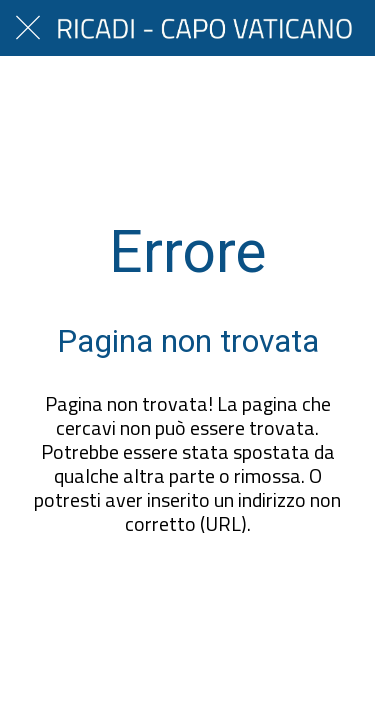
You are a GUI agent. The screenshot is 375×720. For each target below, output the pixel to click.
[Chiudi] (28, 28)
